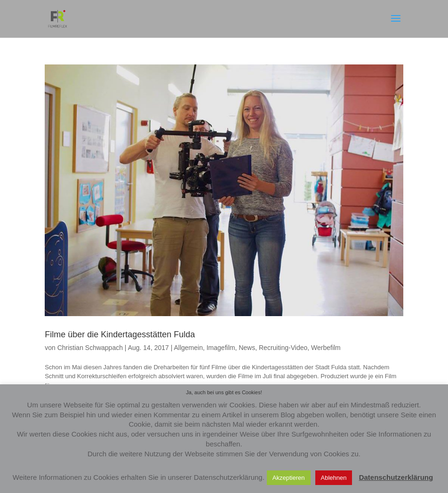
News (247, 348)
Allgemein (188, 348)
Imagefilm (221, 348)
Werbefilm (326, 348)
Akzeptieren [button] (289, 478)
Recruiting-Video (283, 348)
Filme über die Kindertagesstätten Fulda (120, 334)
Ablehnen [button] (334, 478)
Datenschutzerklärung (396, 477)
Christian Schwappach (90, 348)
